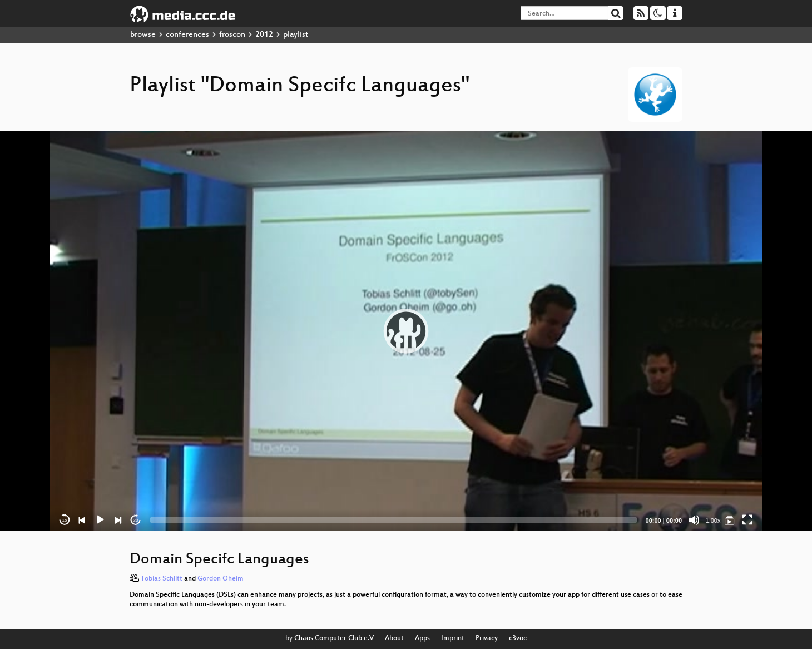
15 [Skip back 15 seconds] (65, 520)
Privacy (487, 638)
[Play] (100, 520)
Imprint (453, 638)
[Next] (118, 520)
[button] (406, 331)
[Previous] (82, 520)
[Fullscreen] (747, 520)
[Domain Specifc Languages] (730, 520)
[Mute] (694, 520)
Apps (422, 638)
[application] (406, 331)
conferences (187, 35)
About (394, 638)
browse (143, 35)
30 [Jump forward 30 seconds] (136, 520)
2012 (264, 35)
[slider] (393, 520)
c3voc (518, 638)
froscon (232, 35)
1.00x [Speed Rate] (713, 521)
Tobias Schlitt (162, 579)
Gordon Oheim (221, 579)
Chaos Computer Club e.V (334, 638)
